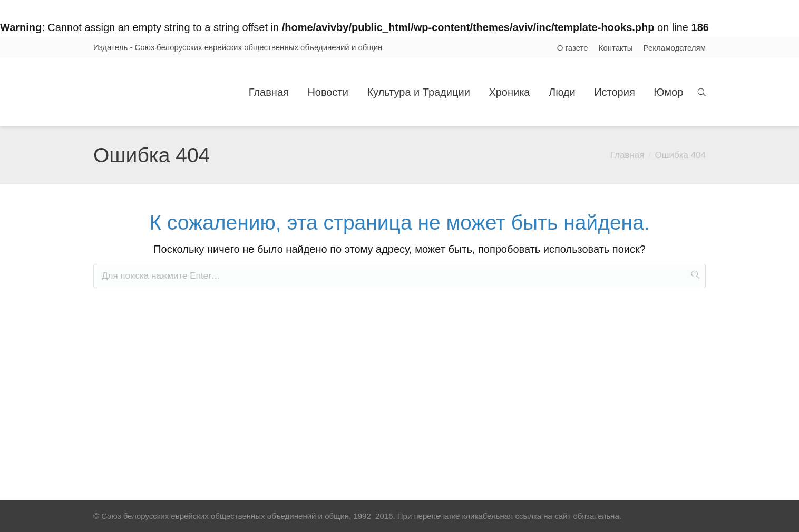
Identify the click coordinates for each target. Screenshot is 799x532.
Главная (627, 155)
